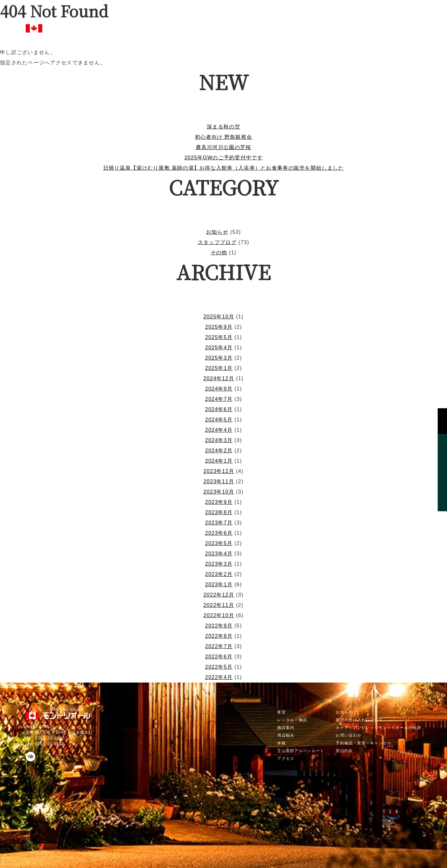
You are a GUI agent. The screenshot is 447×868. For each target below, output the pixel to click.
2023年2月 (219, 574)
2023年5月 (219, 543)
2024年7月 (219, 399)
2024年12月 (219, 378)
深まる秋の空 (224, 127)
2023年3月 (219, 564)
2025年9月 (219, 327)
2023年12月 (219, 471)
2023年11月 (219, 481)
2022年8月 (219, 636)
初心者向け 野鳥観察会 (224, 137)
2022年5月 (219, 667)
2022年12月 (219, 595)
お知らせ (217, 232)
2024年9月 (219, 389)
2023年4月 (219, 554)
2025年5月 (219, 337)
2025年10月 (219, 317)
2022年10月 (219, 615)
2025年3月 (219, 358)
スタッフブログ (217, 242)
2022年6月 (219, 657)
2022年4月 (219, 677)
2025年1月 (219, 368)
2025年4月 (219, 348)
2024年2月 (219, 451)
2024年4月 (219, 430)
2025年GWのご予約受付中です (224, 158)
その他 (219, 253)
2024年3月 (219, 440)
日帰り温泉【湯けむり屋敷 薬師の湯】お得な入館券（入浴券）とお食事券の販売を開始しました (224, 168)
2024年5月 (219, 420)
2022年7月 (219, 646)
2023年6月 (219, 533)
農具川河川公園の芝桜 (224, 147)
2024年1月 (219, 461)
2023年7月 (219, 523)
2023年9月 (219, 502)
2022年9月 (219, 626)
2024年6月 (219, 409)
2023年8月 (219, 512)
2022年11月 (219, 605)
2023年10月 (219, 492)
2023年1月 (219, 585)
